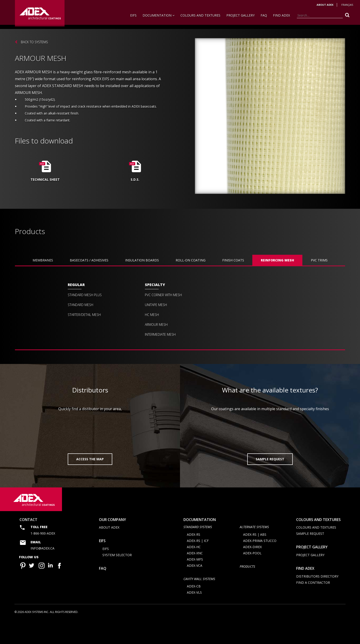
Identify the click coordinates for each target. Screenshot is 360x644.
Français (347, 5)
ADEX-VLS (194, 616)
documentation (200, 543)
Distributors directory (317, 599)
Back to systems (34, 42)
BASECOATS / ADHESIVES (89, 260)
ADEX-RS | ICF (198, 564)
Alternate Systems (254, 550)
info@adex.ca (42, 571)
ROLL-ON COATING (191, 260)
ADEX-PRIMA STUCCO (260, 564)
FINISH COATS (233, 260)
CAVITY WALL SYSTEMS (199, 602)
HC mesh (152, 315)
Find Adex (281, 15)
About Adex (325, 5)
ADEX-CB (194, 609)
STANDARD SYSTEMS (198, 550)
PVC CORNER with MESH (163, 295)
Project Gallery (240, 15)
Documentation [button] (159, 15)
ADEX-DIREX (252, 570)
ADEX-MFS (195, 582)
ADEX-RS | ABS (255, 557)
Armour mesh (156, 325)
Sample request (310, 557)
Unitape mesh (156, 305)
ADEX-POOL (252, 576)
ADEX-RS (194, 557)
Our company (112, 543)
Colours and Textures (200, 15)
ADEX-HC (194, 570)
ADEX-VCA (195, 588)
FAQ (264, 15)
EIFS (133, 15)
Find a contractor (313, 605)
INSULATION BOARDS (142, 260)
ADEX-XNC (195, 576)
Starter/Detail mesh (84, 315)
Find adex (305, 591)
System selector (117, 578)
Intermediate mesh (160, 335)
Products (247, 589)
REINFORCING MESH (277, 260)
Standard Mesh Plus (85, 295)
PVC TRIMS (319, 260)
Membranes (43, 260)
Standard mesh (80, 305)
